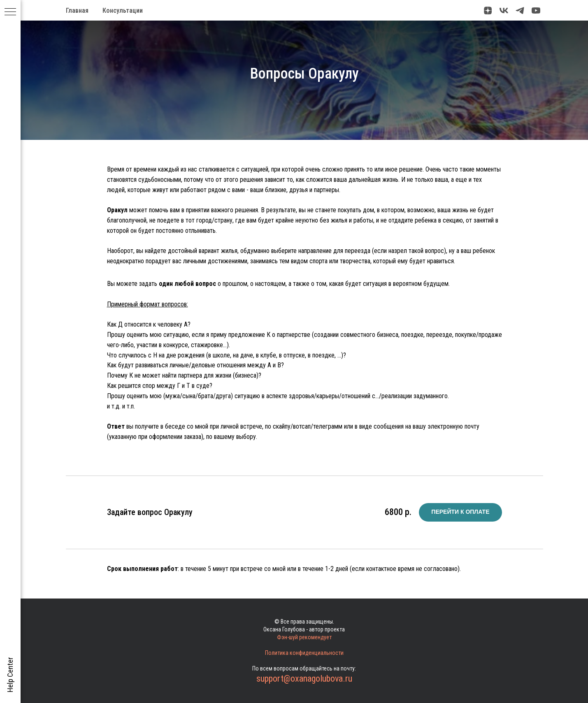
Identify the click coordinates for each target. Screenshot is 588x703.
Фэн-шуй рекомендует (304, 637)
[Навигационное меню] (10, 12)
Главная (77, 10)
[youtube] (536, 10)
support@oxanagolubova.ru (304, 679)
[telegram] (520, 10)
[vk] (504, 10)
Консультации (123, 10)
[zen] (488, 10)
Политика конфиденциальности (304, 653)
